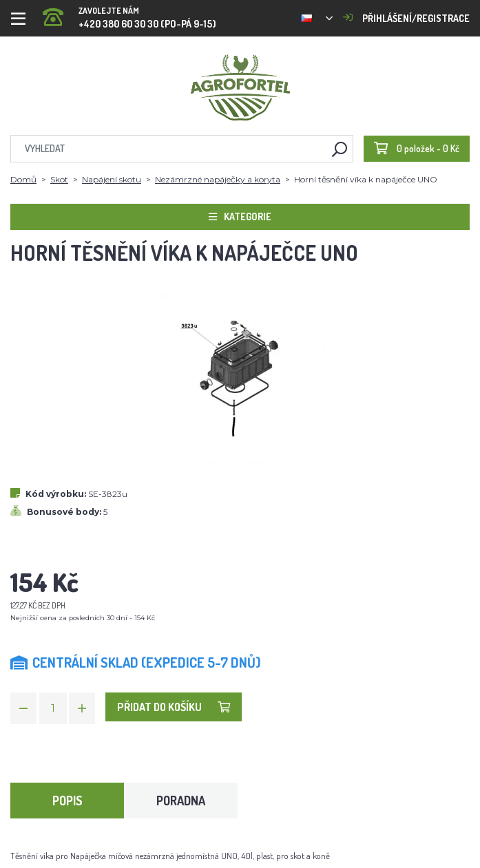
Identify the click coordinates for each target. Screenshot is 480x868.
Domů (23, 179)
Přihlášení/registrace (406, 18)
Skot (59, 179)
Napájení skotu (112, 179)
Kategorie (240, 216)
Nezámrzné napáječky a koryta (218, 179)
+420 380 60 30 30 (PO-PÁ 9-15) (129, 13)
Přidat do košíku (174, 707)
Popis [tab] (67, 801)
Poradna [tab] (181, 801)
